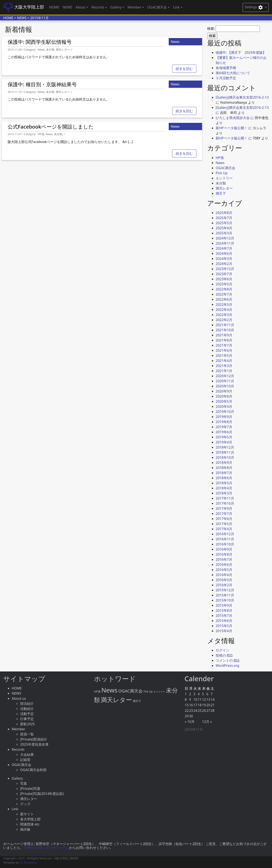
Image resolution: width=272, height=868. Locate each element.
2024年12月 (225, 238)
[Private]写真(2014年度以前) (42, 794)
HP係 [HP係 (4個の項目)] (97, 691)
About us (19, 698)
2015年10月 (225, 600)
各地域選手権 (226, 68)
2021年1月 (224, 371)
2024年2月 (224, 264)
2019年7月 (224, 427)
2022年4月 (224, 310)
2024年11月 (225, 243)
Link (15, 809)
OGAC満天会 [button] (157, 7)
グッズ (25, 804)
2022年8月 (224, 289)
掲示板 (25, 829)
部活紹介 (27, 704)
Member (18, 729)
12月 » (207, 722)
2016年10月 (225, 544)
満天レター (224, 188)
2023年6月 (224, 279)
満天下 (221, 193)
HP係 (220, 158)
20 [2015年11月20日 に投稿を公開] (208, 705)
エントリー (224, 178)
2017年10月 (225, 503)
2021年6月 (224, 350)
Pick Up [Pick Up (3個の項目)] (148, 692)
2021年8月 (224, 340)
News (220, 163)
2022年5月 (224, 304)
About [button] (80, 7)
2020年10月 (225, 386)
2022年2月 (224, 320)
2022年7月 (224, 294)
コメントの (228, 660)
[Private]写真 (30, 789)
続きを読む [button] (184, 69)
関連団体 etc (30, 824)
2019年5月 (224, 437)
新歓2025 (28, 724)
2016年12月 (225, 534)
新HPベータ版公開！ (232, 128)
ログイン (222, 650)
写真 (24, 783)
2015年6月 (224, 621)
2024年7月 (224, 248)
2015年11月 (225, 595)
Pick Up (222, 173)
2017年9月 (224, 508)
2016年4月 (224, 575)
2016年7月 (224, 559)
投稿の (224, 655)
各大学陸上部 (30, 819)
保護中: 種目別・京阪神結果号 (42, 84)
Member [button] (134, 7)
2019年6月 (224, 432)
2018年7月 (224, 473)
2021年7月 (224, 345)
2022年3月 (224, 315)
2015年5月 (224, 626)
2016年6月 (224, 565)
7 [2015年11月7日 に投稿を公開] (212, 694)
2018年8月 (224, 468)
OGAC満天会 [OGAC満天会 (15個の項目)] (131, 691)
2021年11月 (225, 325)
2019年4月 (224, 442)
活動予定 (27, 714)
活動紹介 (27, 709)
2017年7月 (224, 514)
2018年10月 (225, 457)
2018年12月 (225, 447)
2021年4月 (224, 361)
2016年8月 (224, 554)
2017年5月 (224, 524)
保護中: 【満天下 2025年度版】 (241, 52)
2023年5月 (224, 284)
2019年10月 (225, 412)
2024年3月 (224, 259)
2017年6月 (224, 519)
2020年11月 (225, 381)
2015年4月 (224, 631)
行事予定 (27, 719)
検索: (211, 28)
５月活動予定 (226, 78)
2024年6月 (224, 253)
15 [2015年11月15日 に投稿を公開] (187, 705)
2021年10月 (225, 330)
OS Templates (28, 862)
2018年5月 (224, 483)
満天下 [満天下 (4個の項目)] (137, 701)
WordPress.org (227, 666)
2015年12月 (225, 590)
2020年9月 (224, 391)
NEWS (67, 7)
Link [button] (176, 7)
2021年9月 (224, 335)
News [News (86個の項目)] (109, 690)
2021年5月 (224, 355)
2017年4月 (224, 529)
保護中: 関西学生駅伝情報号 (40, 42)
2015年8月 (224, 610)
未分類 (221, 183)
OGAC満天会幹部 (33, 770)
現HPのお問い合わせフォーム (46, 848)
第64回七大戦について (233, 73)
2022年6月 (224, 299)
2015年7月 (224, 616)
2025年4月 (224, 228)
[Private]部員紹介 (34, 739)
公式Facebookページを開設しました (51, 127)
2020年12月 (225, 376)
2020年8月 (224, 396)
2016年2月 (224, 585)
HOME (54, 7)
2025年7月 (224, 218)
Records (18, 749)
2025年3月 (224, 233)
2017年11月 (225, 498)
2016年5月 (224, 570)
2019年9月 (224, 417)
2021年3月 (224, 366)
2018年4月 (224, 488)
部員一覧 (27, 734)
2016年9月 (224, 549)
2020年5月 (224, 401)
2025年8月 (224, 213)
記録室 (25, 760)
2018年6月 (224, 478)
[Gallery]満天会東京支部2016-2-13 (242, 97)
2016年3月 (224, 580)
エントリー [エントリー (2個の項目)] (159, 692)
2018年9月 (224, 463)
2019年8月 (224, 422)
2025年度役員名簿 (34, 744)
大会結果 (27, 755)
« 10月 (190, 722)
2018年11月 (225, 452)
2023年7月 (224, 274)
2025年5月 (224, 223)
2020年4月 (224, 406)
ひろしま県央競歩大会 (233, 118)
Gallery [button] (116, 7)
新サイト (27, 814)
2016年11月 (225, 539)
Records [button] (98, 7)
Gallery (17, 778)
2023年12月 (225, 269)
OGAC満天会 (225, 168)
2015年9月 (224, 605)
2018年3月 (224, 493)
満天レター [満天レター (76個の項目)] (116, 700)
